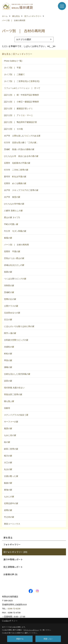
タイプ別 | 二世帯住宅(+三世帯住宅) (22, 81)
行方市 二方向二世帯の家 (16, 170)
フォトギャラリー (12, 544)
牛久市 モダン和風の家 (15, 231)
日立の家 (8, 320)
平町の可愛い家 (11, 224)
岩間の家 (8, 510)
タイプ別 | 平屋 (12, 68)
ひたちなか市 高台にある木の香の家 (21, 156)
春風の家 (8, 238)
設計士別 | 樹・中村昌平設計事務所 (21, 95)
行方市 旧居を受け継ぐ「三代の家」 (21, 143)
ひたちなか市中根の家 (14, 204)
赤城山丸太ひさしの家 (14, 265)
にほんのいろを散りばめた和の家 (19, 326)
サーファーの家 (11, 422)
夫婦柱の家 (9, 347)
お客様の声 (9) (10, 574)
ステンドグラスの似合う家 (16, 415)
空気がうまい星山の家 (14, 258)
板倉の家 (8, 483)
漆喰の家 (8, 367)
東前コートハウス (12, 524)
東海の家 (8, 490)
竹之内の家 (9, 517)
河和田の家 (9, 285)
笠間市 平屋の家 (12, 251)
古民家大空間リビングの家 (16, 340)
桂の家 (7, 442)
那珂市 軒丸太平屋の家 (15, 177)
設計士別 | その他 (13, 129)
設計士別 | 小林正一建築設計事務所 (21, 102)
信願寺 (7, 408)
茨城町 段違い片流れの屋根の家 (19, 149)
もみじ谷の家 (10, 435)
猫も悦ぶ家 (9, 401)
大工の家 (8, 463)
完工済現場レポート (13, 567)
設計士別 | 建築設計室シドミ (18, 108)
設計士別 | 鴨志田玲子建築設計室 (20, 122)
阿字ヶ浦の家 (10, 333)
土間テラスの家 (11, 306)
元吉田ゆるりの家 (12, 313)
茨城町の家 (9, 292)
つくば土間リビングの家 (15, 279)
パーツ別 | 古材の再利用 (16, 245)
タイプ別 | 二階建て (14, 74)
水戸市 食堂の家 (12, 197)
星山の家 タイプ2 (12, 217)
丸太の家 (8, 469)
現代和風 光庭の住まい (14, 388)
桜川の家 (8, 456)
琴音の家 (8, 360)
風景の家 (8, 428)
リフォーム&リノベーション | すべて (22, 88)
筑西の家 (8, 272)
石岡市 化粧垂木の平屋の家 (17, 163)
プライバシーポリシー (31, 630)
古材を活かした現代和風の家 (17, 374)
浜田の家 (8, 381)
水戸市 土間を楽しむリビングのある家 (22, 136)
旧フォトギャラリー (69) (15, 552)
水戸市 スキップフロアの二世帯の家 (21, 190)
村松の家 (8, 354)
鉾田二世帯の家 (11, 449)
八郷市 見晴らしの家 (13, 211)
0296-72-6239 (14, 609)
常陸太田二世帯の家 (13, 394)
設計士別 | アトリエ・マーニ (18, 115)
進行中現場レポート (13, 559)
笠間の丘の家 (10, 299)
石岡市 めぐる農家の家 (15, 183)
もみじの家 (9, 497)
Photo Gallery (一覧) (13, 61)
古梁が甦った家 (11, 476)
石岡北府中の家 (11, 503)
